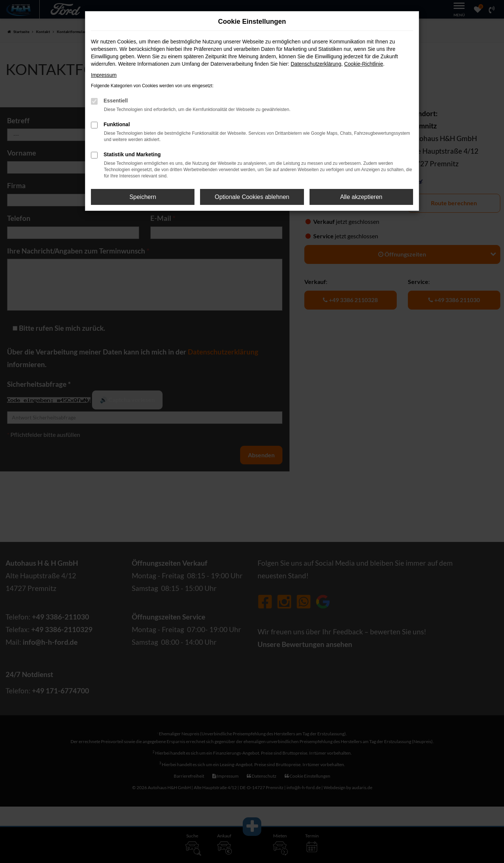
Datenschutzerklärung (316, 64)
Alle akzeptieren (361, 197)
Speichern (143, 197)
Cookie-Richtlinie (364, 64)
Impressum (104, 75)
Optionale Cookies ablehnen (252, 197)
